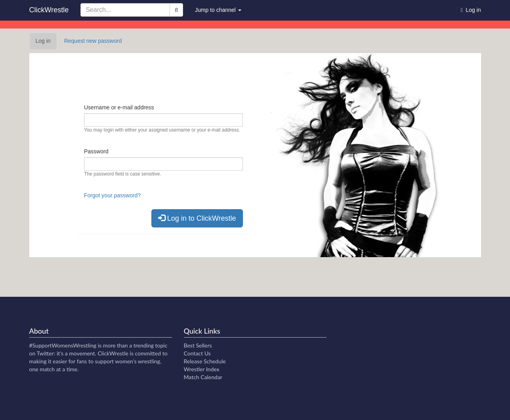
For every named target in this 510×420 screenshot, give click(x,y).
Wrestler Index (202, 369)
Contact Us (197, 353)
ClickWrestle (49, 10)
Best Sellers (198, 345)
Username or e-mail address (119, 107)
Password (96, 151)
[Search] (176, 10)
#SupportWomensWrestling (63, 345)
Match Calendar (203, 377)
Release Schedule (205, 361)
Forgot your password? (112, 195)
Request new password (93, 41)
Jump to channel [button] (218, 10)
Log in (46, 43)
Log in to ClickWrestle (197, 218)
